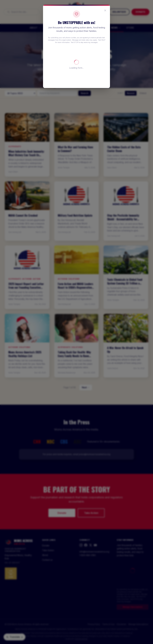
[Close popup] (105, 10)
